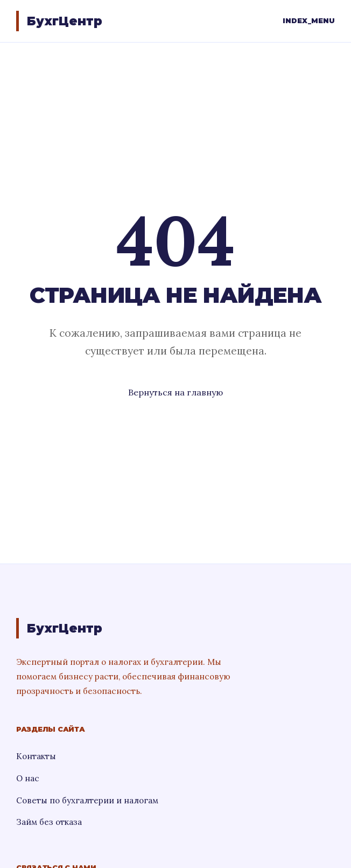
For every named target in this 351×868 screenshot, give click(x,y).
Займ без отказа (49, 822)
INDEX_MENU (309, 21)
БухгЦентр (65, 21)
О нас (28, 778)
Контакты (36, 756)
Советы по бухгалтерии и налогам (87, 800)
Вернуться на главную (175, 392)
